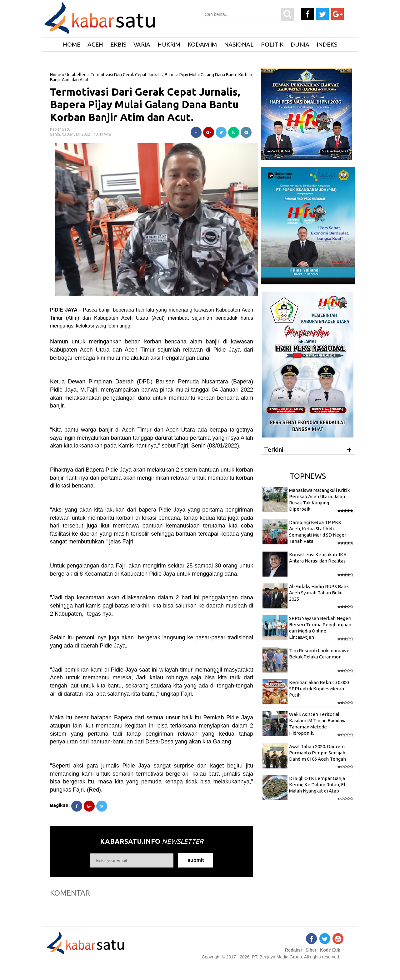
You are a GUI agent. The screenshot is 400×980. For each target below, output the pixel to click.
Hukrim (169, 44)
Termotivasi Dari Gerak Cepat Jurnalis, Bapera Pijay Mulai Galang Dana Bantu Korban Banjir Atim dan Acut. (145, 104)
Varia (142, 44)
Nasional (239, 44)
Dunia (300, 44)
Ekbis (118, 44)
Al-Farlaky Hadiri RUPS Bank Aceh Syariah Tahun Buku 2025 (319, 593)
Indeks (327, 44)
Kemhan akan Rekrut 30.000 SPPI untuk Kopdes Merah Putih (319, 689)
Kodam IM (202, 44)
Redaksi (293, 950)
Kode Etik (330, 950)
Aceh (95, 44)
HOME (72, 44)
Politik (272, 44)
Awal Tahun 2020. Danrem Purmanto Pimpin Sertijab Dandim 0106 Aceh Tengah (317, 753)
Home (56, 75)
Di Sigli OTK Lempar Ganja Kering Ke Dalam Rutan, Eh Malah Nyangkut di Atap (318, 785)
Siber (311, 950)
